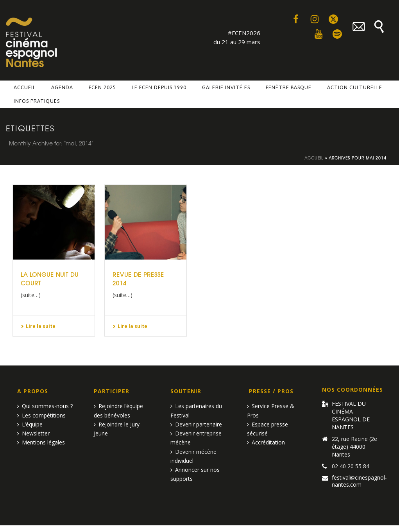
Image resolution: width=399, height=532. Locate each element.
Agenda (62, 87)
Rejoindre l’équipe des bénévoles (118, 410)
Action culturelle (355, 87)
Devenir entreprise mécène (196, 438)
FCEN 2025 (102, 87)
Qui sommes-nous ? (45, 406)
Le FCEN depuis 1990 (159, 87)
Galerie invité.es (226, 87)
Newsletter (33, 433)
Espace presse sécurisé (267, 429)
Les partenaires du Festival (196, 410)
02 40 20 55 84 (351, 466)
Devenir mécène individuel (193, 456)
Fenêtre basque (289, 87)
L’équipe (30, 424)
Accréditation (266, 442)
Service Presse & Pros (271, 410)
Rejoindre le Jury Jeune (117, 429)
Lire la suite (38, 326)
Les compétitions (41, 415)
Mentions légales (41, 442)
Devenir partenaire (196, 424)
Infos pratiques (37, 101)
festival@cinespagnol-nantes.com (359, 481)
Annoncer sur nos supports (195, 474)
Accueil (25, 87)
